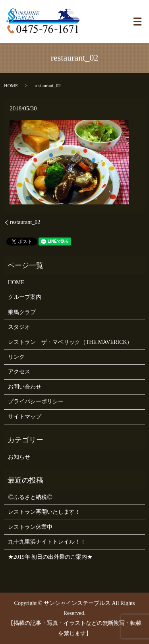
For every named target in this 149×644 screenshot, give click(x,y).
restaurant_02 (25, 222)
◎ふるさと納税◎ (30, 497)
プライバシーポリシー (36, 402)
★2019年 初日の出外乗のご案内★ (50, 557)
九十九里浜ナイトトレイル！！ (47, 542)
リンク (16, 357)
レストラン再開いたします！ (44, 512)
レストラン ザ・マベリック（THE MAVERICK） (70, 342)
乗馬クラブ (22, 312)
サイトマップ (25, 417)
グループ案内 (25, 297)
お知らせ (19, 457)
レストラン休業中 (30, 527)
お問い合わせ (25, 387)
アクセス (19, 372)
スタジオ (19, 327)
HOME (11, 86)
